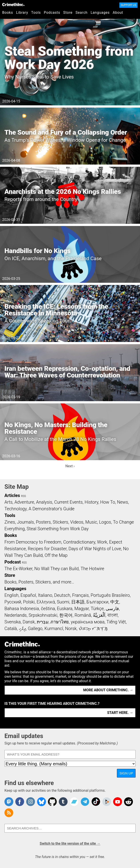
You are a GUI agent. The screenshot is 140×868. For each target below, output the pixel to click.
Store (68, 13)
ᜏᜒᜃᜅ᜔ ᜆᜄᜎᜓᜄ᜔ (93, 628)
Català (11, 628)
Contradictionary (79, 542)
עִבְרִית (43, 622)
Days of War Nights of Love (95, 549)
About (118, 13)
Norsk (71, 628)
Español (28, 595)
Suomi (63, 602)
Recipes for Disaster (47, 549)
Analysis (44, 502)
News (122, 502)
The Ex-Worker (18, 569)
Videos (77, 522)
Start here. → (120, 713)
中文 (115, 602)
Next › (70, 466)
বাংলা (113, 615)
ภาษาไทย (60, 622)
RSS (24, 496)
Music (91, 522)
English (12, 595)
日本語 (78, 602)
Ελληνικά (46, 602)
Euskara (65, 609)
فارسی (112, 609)
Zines (10, 522)
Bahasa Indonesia (22, 609)
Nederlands (16, 615)
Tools (36, 13)
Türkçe (97, 609)
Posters (43, 522)
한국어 (66, 615)
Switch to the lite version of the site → (70, 843)
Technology (16, 509)
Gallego (35, 628)
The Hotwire (92, 569)
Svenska (13, 622)
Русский (13, 602)
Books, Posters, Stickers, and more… (39, 582)
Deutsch (62, 595)
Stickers (61, 522)
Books (8, 13)
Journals (26, 522)
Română (83, 615)
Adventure (24, 502)
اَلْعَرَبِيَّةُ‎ (99, 615)
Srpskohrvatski (43, 615)
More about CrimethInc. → (108, 690)
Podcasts (52, 13)
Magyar (82, 609)
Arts (8, 502)
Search (82, 13)
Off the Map (56, 555)
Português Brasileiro (110, 595)
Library (22, 13)
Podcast (13, 562)
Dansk (29, 622)
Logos (105, 522)
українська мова (88, 622)
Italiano (45, 595)
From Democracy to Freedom (33, 542)
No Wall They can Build (57, 569)
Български (98, 602)
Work (102, 542)
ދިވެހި (22, 628)
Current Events (68, 502)
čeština (48, 609)
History (91, 502)
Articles (12, 495)
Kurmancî (54, 628)
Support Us (128, 5)
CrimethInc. (13, 4)
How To (108, 502)
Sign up (126, 773)
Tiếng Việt (116, 622)
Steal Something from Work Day (58, 529)
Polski (29, 602)
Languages (100, 13)
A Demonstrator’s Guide (52, 509)
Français (80, 595)
